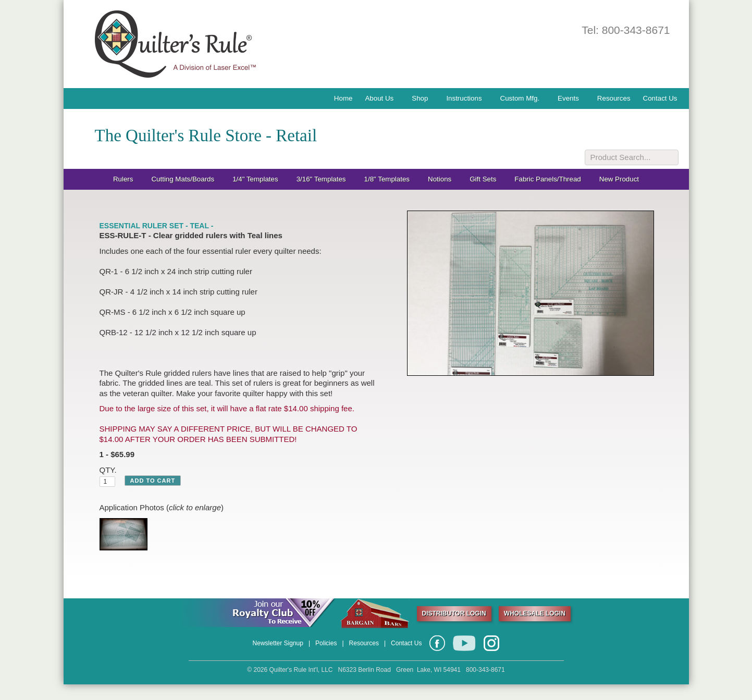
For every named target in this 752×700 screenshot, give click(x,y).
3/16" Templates (321, 179)
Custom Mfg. (520, 98)
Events (568, 98)
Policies (326, 643)
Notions (440, 179)
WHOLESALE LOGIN (535, 613)
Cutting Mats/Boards (183, 179)
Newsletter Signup (278, 643)
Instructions (464, 98)
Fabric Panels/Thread (547, 179)
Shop (420, 98)
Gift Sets (483, 179)
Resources (614, 98)
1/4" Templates (255, 179)
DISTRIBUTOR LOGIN (454, 613)
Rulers (123, 179)
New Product (619, 179)
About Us (379, 98)
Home (343, 98)
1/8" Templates (387, 179)
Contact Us (660, 98)
